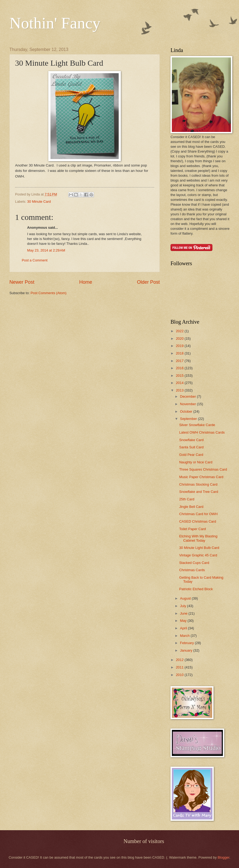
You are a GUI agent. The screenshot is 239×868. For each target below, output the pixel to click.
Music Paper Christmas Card (201, 477)
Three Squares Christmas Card (203, 469)
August (186, 598)
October (187, 411)
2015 (180, 376)
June (184, 613)
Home (86, 282)
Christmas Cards (192, 570)
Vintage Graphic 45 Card (198, 555)
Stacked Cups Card (194, 563)
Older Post (148, 282)
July (183, 606)
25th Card (187, 499)
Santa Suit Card (191, 447)
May (184, 621)
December (188, 396)
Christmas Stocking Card (198, 484)
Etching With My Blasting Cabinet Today (198, 538)
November (188, 404)
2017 (180, 361)
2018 (180, 353)
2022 (180, 331)
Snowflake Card (191, 440)
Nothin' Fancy (55, 23)
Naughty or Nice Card (196, 462)
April (184, 628)
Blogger (223, 857)
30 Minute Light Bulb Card (199, 548)
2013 (180, 390)
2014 (180, 383)
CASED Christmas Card (198, 521)
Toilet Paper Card (192, 529)
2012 (180, 660)
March (185, 636)
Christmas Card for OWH (198, 514)
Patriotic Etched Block (196, 589)
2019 (180, 346)
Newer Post (22, 282)
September (189, 419)
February (187, 643)
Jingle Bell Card (191, 507)
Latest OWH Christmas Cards (202, 432)
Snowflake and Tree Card (199, 492)
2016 (180, 368)
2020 (180, 339)
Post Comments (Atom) (49, 293)
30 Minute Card (39, 202)
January (187, 650)
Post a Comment (35, 260)
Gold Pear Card (191, 455)
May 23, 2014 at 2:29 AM (46, 250)
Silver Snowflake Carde (197, 425)
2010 (180, 675)
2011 (180, 667)
